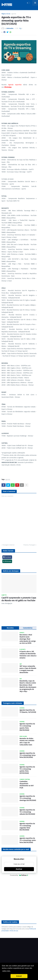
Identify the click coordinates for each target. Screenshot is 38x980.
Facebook (7, 557)
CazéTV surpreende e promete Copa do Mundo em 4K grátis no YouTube (19, 599)
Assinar (19, 869)
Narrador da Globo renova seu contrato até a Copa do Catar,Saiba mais (27, 742)
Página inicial (6, 14)
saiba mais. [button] (6, 971)
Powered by (19, 875)
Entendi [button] (19, 976)
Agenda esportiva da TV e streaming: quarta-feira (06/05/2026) (27, 727)
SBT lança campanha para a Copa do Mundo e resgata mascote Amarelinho (28, 669)
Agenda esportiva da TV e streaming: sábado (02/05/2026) (27, 812)
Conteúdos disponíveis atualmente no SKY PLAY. (27, 785)
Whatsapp (7, 561)
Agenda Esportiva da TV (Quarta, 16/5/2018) (28, 711)
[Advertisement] (19, 898)
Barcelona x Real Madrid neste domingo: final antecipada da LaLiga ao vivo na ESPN (28, 639)
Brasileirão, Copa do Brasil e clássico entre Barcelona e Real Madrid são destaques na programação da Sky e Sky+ (28, 686)
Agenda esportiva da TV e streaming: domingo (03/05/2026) (28, 798)
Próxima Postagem (29, 545)
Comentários (28, 628)
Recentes (10, 628)
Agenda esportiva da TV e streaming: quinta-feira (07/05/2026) (27, 770)
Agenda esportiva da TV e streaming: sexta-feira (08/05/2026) (28, 840)
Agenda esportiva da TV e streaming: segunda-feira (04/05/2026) (27, 827)
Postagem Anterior (9, 545)
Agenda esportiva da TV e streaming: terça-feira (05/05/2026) (28, 755)
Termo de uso (14, 931)
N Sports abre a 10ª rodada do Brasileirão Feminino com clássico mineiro (28, 655)
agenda (14, 14)
